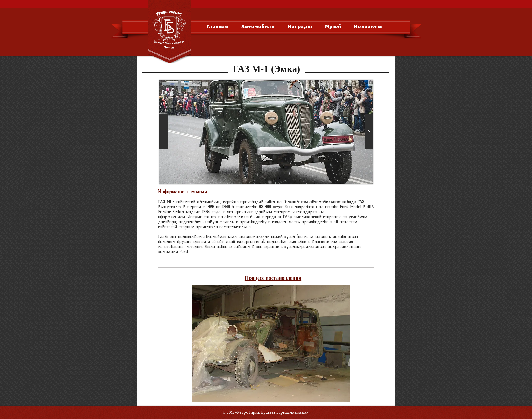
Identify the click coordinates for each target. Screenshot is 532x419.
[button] (266, 132)
